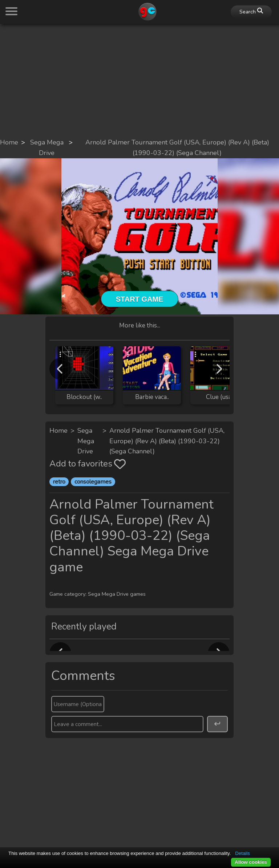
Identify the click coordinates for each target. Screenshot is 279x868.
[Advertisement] (139, 81)
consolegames (93, 482)
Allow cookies (251, 862)
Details (242, 853)
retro (59, 482)
